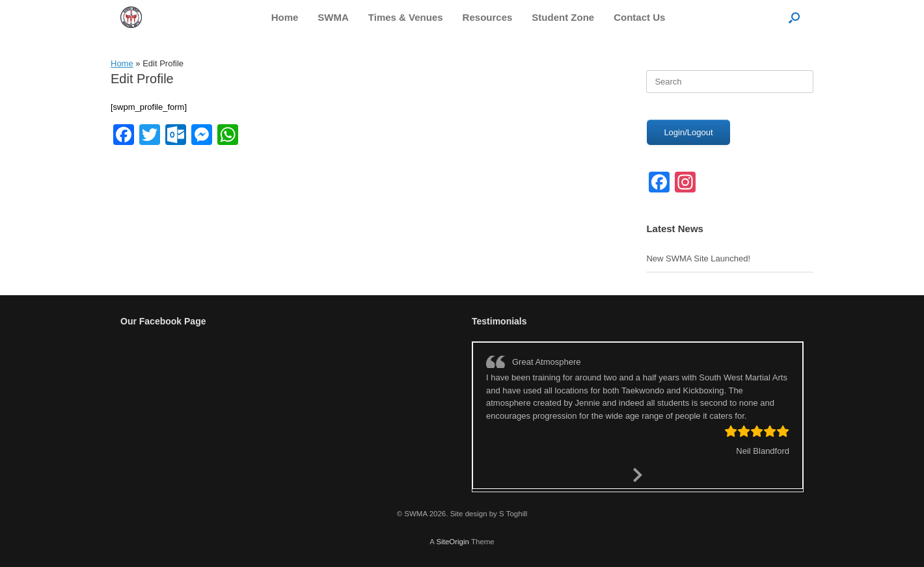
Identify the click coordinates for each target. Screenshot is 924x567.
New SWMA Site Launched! (698, 258)
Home (285, 17)
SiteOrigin (453, 542)
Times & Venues (406, 17)
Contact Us (639, 17)
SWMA (333, 17)
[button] (794, 17)
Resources (488, 17)
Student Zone (563, 17)
